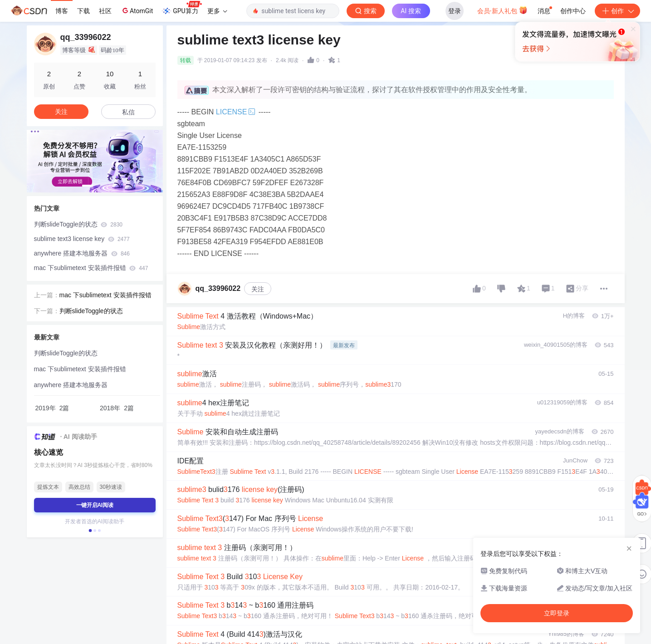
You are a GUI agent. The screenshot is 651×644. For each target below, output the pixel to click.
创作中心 (573, 11)
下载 (83, 11)
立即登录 (557, 613)
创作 (617, 11)
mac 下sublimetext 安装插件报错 (91, 268)
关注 (258, 289)
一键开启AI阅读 (95, 505)
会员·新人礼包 (502, 10)
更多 (217, 11)
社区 (105, 11)
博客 (62, 11)
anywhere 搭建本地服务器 (82, 253)
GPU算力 (182, 8)
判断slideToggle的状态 (78, 224)
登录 (455, 11)
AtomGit (137, 10)
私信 (128, 112)
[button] (88, 186)
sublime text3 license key (82, 239)
